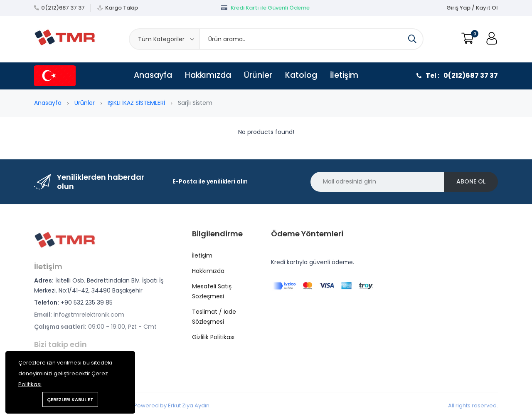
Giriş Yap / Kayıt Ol (472, 8)
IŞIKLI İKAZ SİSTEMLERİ (136, 103)
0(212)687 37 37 (63, 8)
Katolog (301, 75)
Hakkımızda (208, 75)
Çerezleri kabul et (70, 399)
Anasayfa (153, 75)
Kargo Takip (122, 8)
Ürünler (258, 75)
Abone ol (471, 181)
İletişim (344, 75)
